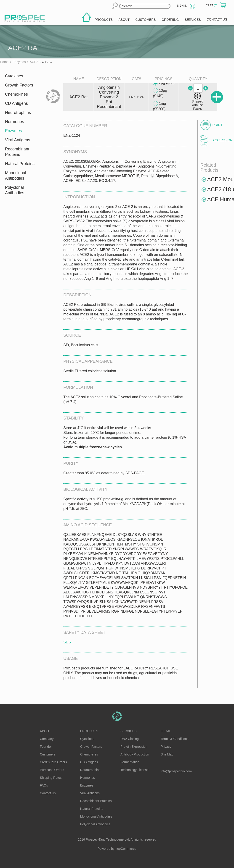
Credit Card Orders (53, 762)
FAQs (44, 785)
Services (129, 731)
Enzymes (13, 131)
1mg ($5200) (159, 106)
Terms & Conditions (174, 739)
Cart (212, 5)
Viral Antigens (18, 140)
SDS (67, 642)
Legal (166, 731)
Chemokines (16, 94)
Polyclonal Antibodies (15, 190)
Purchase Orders (52, 770)
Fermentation (130, 762)
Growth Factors (19, 85)
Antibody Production (135, 754)
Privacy (166, 747)
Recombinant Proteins (17, 152)
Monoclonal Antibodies (16, 176)
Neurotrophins (18, 113)
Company (47, 739)
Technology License (134, 770)
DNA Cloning (130, 739)
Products (89, 731)
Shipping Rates (51, 778)
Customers (48, 754)
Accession (220, 140)
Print (218, 125)
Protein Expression (134, 747)
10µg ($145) (160, 93)
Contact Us (48, 793)
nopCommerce (126, 849)
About (45, 731)
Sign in (182, 6)
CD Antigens (16, 103)
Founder (46, 747)
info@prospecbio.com (176, 771)
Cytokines (14, 76)
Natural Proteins (20, 164)
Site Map (167, 754)
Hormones (15, 122)
